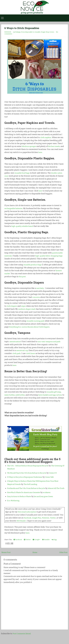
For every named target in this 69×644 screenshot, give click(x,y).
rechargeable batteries (14, 208)
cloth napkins (46, 137)
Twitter (55, 524)
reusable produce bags (33, 265)
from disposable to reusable (31, 32)
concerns (36, 297)
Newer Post (6, 558)
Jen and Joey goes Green (46, 503)
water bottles (10, 398)
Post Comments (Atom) (23, 640)
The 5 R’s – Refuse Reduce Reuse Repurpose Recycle (29, 469)
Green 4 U (57, 476)
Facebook (28, 524)
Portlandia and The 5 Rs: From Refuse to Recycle (28, 491)
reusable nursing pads (49, 321)
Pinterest (47, 524)
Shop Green (50, 32)
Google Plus (38, 524)
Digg (54, 546)
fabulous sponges (29, 146)
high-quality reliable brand (23, 226)
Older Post (63, 558)
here (45, 152)
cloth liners (31, 356)
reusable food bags (23, 173)
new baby (40, 288)
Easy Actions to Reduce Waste (20, 503)
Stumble (46, 546)
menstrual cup (23, 353)
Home (35, 558)
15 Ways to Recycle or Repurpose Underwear (26, 480)
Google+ (37, 546)
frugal (43, 32)
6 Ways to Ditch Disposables (24, 28)
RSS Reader (26, 527)
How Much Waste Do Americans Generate (25, 499)
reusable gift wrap (55, 395)
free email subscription (28, 518)
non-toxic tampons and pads (51, 345)
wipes (24, 306)
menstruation (16, 345)
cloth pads (17, 356)
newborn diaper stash (33, 309)
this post (22, 277)
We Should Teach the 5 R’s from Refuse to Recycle (28, 476)
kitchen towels (55, 146)
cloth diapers (12, 306)
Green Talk (53, 480)
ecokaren (50, 499)
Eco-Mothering (14, 507)
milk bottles (22, 398)
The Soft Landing (33, 487)
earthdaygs (17, 32)
